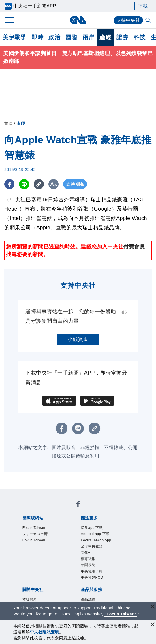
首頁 (9, 123)
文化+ (86, 553)
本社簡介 (30, 599)
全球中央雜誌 (92, 546)
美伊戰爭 (14, 37)
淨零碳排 (88, 559)
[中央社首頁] (78, 20)
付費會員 (134, 247)
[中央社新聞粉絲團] (78, 505)
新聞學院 (88, 565)
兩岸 (88, 37)
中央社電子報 (92, 571)
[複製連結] (39, 184)
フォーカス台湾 (35, 534)
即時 (37, 37)
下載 (143, 6)
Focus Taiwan (34, 528)
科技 (139, 37)
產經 (105, 37)
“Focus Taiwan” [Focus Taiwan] (121, 614)
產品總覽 (88, 599)
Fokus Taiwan (34, 540)
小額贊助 (78, 339)
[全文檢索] (149, 21)
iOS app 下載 (92, 528)
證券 (122, 37)
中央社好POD (92, 577)
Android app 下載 (95, 534)
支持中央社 (128, 20)
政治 (54, 37)
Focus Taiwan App (96, 540)
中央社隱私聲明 (45, 632)
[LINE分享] (24, 184)
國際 (71, 37)
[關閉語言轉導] (153, 607)
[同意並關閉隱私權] (153, 625)
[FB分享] (9, 184)
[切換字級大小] (53, 184)
